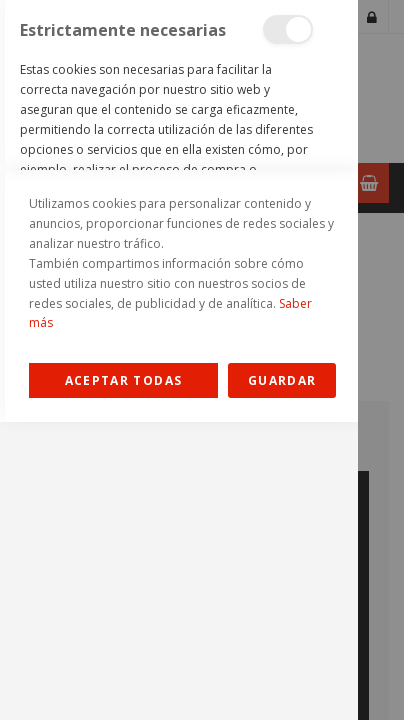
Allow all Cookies (123, 678)
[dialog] (179, 360)
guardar (282, 678)
